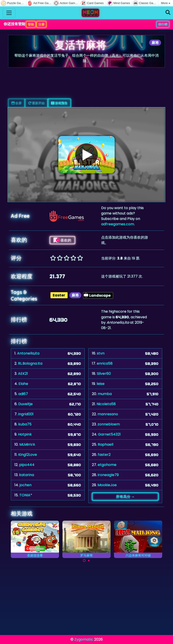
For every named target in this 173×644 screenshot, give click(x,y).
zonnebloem (109, 424)
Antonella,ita (28, 353)
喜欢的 (62, 240)
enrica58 (105, 363)
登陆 (31, 24)
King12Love (28, 455)
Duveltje (25, 404)
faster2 (104, 455)
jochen (26, 485)
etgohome (107, 465)
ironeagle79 (108, 475)
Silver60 (104, 374)
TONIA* (26, 495)
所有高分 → (125, 497)
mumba (105, 394)
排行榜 (163, 24)
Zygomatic (84, 639)
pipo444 (27, 465)
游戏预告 (59, 103)
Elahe (23, 384)
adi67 (23, 394)
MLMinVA (27, 444)
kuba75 (25, 424)
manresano (108, 414)
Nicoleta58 (106, 404)
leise (101, 384)
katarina (27, 475)
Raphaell (106, 444)
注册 (41, 24)
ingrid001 (26, 414)
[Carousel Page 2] (89, 560)
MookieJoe (107, 485)
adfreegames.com (118, 224)
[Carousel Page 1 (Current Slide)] (84, 560)
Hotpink (25, 434)
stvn (101, 353)
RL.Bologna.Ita (30, 363)
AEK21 (23, 374)
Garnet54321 (109, 434)
